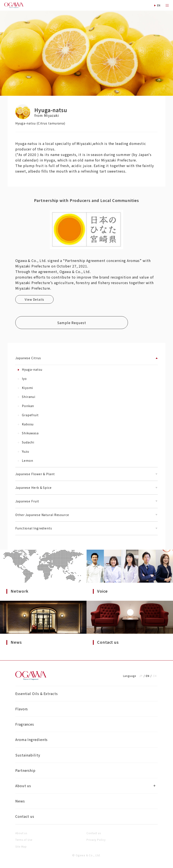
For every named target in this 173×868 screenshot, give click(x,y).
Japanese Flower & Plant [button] (86, 474)
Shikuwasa (28, 433)
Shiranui (26, 397)
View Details (34, 299)
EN (148, 676)
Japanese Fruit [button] (86, 501)
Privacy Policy (96, 840)
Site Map (21, 846)
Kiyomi (25, 388)
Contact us (25, 816)
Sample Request (72, 323)
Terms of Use (24, 840)
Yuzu (23, 451)
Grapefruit (28, 415)
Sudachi (26, 442)
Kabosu (26, 424)
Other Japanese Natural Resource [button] (86, 515)
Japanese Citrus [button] (86, 358)
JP (141, 676)
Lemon (25, 460)
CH (155, 676)
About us (23, 786)
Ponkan (26, 406)
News (20, 801)
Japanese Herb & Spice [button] (86, 488)
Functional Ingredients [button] (86, 528)
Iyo (22, 379)
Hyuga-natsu (30, 369)
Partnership (25, 770)
